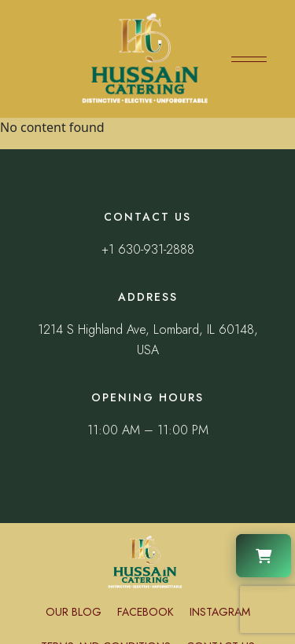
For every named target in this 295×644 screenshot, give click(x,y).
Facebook (146, 612)
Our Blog (74, 612)
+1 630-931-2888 (148, 249)
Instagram (220, 612)
